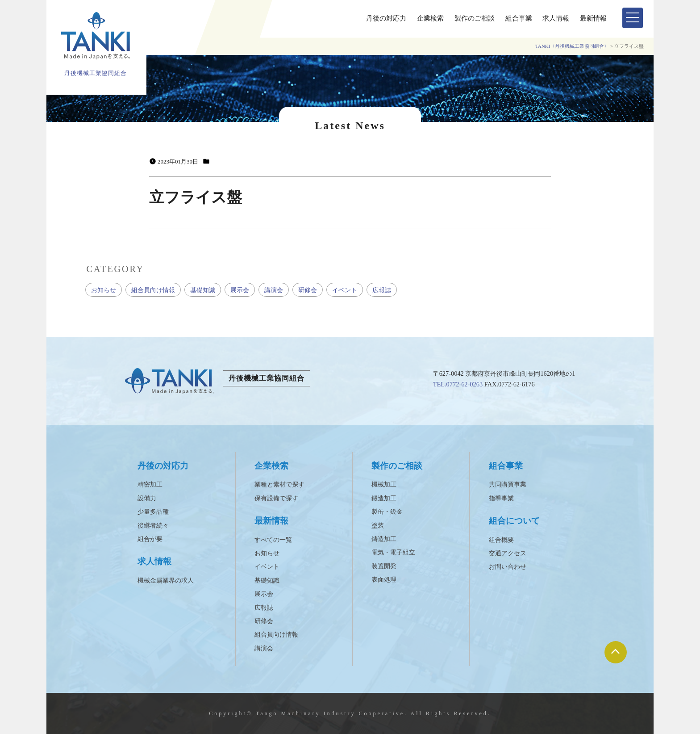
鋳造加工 (384, 539)
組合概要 (501, 540)
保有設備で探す (276, 498)
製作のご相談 (475, 18)
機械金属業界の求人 (166, 581)
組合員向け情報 (153, 290)
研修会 (308, 290)
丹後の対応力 (386, 18)
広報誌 (382, 290)
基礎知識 (203, 290)
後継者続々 (153, 526)
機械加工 (384, 484)
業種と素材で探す (279, 484)
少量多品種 (153, 512)
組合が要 (150, 539)
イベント (345, 290)
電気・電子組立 (393, 552)
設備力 (147, 498)
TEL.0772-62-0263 (458, 384)
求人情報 (556, 18)
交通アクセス (508, 553)
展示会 (240, 290)
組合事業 (519, 18)
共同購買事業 (508, 484)
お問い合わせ (508, 567)
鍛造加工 (384, 498)
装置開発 (384, 566)
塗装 (378, 526)
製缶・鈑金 (387, 512)
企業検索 (430, 18)
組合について (514, 521)
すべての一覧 (273, 540)
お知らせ (104, 290)
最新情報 (593, 18)
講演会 (274, 290)
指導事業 (501, 498)
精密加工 (150, 484)
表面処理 (384, 580)
